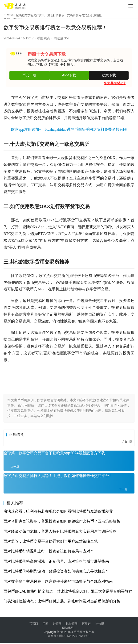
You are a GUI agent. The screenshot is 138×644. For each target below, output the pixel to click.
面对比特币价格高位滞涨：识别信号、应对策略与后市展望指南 (56, 561)
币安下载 (29, 75)
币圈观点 (16, 18)
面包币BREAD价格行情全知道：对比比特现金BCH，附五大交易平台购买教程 (68, 591)
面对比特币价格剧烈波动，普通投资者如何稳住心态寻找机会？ (56, 571)
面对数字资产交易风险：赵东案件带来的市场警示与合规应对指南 (58, 581)
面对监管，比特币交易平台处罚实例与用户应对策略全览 (51, 541)
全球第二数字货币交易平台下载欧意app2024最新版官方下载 (54, 453)
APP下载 (69, 75)
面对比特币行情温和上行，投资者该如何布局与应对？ (49, 551)
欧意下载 (109, 75)
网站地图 (68, 628)
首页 (7, 18)
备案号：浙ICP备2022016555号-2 (69, 637)
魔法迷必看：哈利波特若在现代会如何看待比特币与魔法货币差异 (58, 511)
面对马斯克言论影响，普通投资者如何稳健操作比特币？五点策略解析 (62, 521)
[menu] (131, 6)
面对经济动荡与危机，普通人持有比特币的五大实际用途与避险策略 (60, 531)
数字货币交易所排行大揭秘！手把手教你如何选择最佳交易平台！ (58, 476)
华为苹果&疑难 (115, 83)
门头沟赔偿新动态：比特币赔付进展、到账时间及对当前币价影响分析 (62, 601)
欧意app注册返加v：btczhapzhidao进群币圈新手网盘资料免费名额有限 (69, 129)
